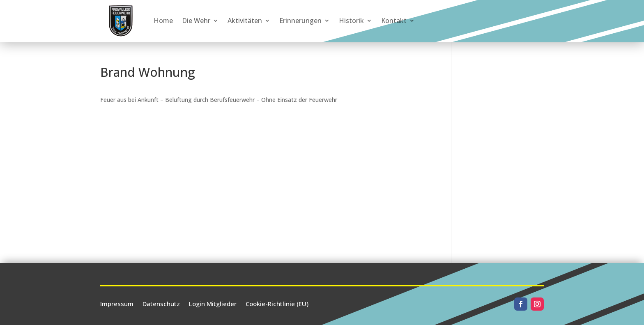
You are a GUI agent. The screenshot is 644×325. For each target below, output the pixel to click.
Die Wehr (196, 21)
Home (163, 21)
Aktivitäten (245, 21)
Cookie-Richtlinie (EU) (277, 303)
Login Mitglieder (213, 303)
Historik (351, 21)
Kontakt (394, 21)
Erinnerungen (300, 21)
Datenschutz (161, 303)
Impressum (117, 303)
